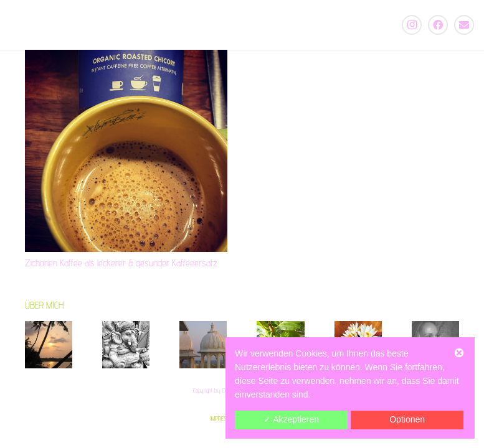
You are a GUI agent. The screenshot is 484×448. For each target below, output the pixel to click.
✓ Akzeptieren (291, 419)
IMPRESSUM (223, 418)
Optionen (407, 419)
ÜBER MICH (44, 305)
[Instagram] (412, 25)
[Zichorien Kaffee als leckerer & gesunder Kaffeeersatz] (126, 151)
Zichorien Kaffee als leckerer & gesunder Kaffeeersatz (121, 263)
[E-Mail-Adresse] (464, 25)
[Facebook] (438, 25)
